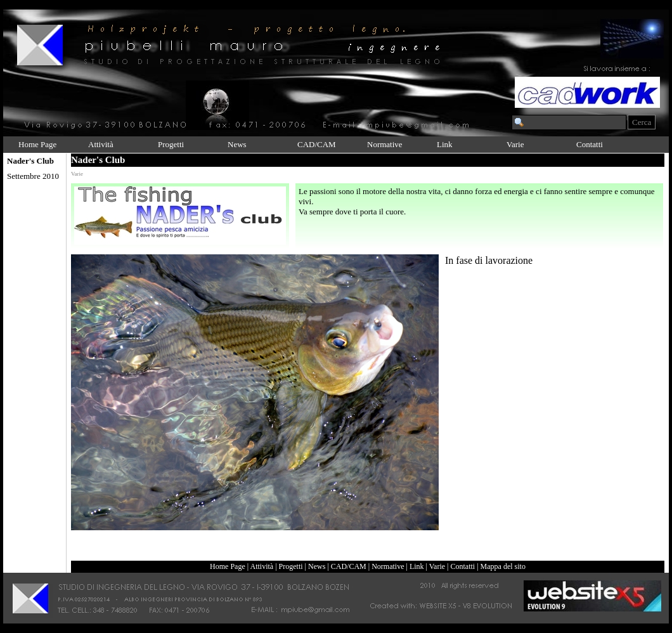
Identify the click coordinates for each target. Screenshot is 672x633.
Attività (101, 144)
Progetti (171, 144)
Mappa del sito (503, 566)
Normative (385, 144)
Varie (515, 144)
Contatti (590, 144)
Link (445, 144)
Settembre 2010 (33, 176)
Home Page (37, 144)
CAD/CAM (317, 144)
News (237, 144)
